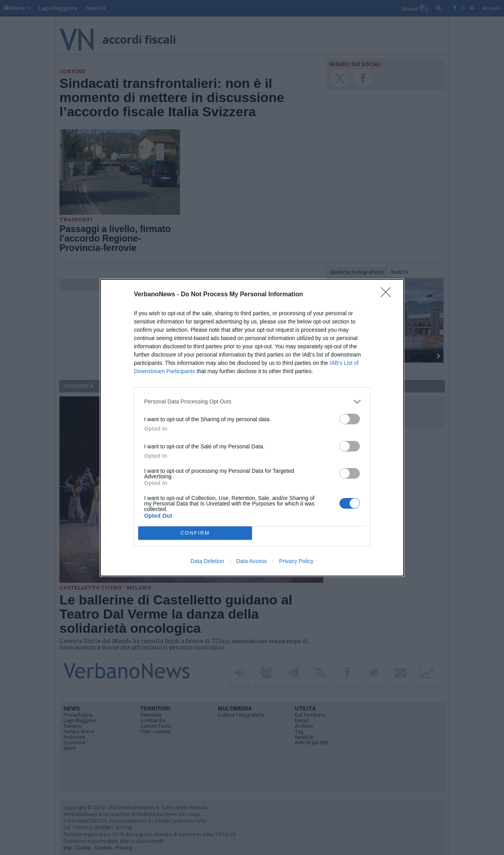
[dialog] (252, 428)
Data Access (252, 561)
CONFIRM (195, 533)
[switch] (350, 419)
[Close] (388, 295)
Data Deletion (207, 561)
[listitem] (252, 402)
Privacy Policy (296, 561)
